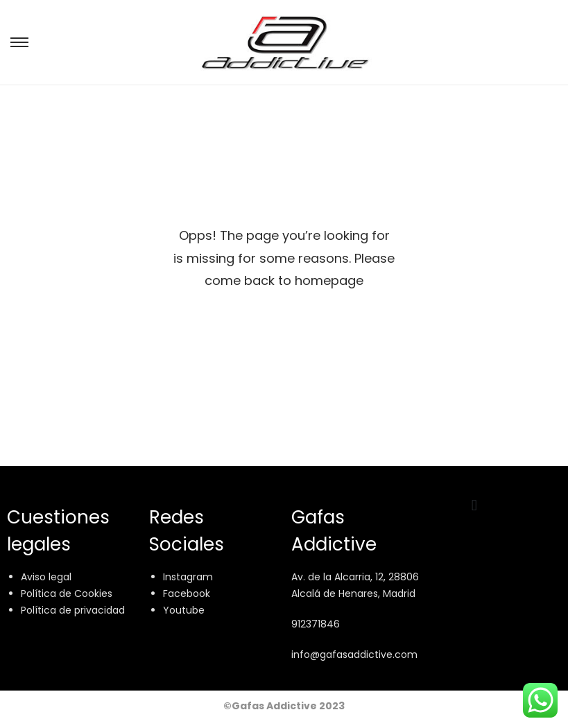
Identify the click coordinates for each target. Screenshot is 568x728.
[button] (474, 505)
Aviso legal (46, 577)
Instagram (188, 577)
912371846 (316, 624)
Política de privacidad (73, 610)
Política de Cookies (67, 593)
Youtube (184, 610)
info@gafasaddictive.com (354, 655)
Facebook (187, 593)
